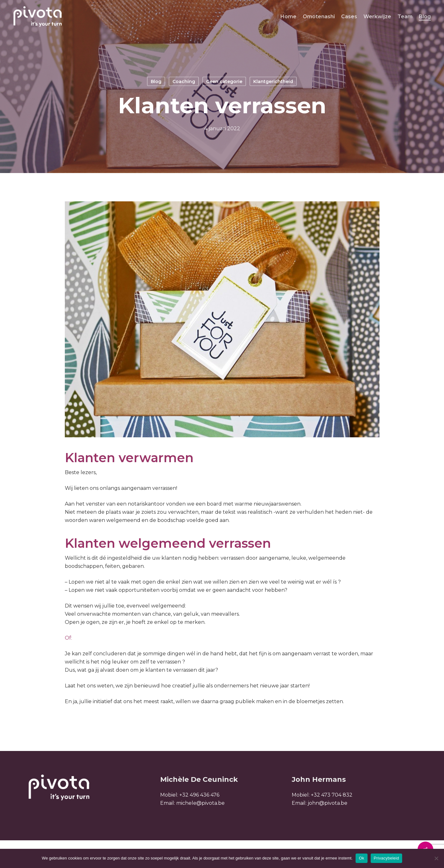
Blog (156, 81)
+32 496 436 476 (199, 795)
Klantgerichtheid (273, 81)
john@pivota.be (328, 803)
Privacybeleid (387, 858)
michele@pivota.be (200, 803)
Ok (361, 858)
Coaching (184, 81)
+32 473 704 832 (332, 795)
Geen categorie (224, 81)
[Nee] (436, 858)
